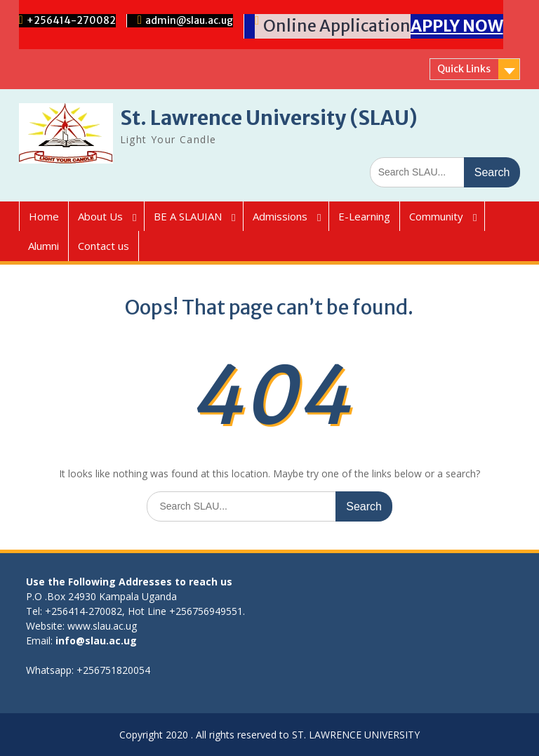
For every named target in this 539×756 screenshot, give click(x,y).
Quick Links (464, 69)
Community (436, 216)
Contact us (104, 246)
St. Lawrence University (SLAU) (269, 118)
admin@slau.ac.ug (189, 20)
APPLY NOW (457, 26)
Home (44, 216)
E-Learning (364, 216)
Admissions (280, 216)
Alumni (44, 246)
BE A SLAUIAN (188, 216)
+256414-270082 (71, 20)
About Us (100, 216)
